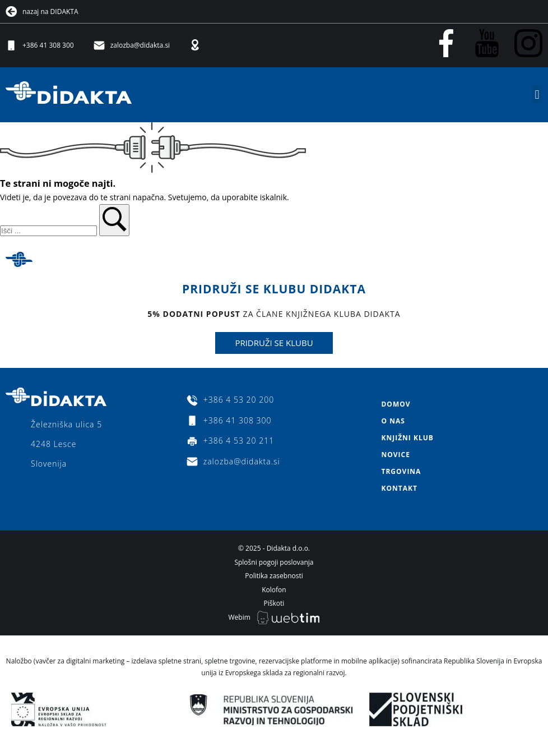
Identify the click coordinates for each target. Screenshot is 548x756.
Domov (396, 404)
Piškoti (274, 603)
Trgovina (401, 471)
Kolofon (274, 590)
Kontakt (399, 488)
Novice (395, 455)
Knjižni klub (407, 438)
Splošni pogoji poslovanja (274, 562)
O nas (393, 421)
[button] (537, 95)
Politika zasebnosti (274, 576)
